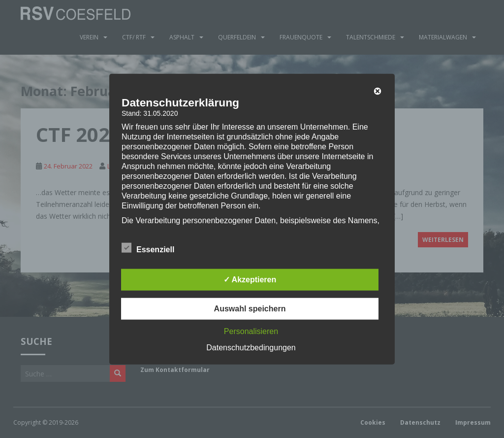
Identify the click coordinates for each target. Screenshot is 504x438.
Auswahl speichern (250, 309)
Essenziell (148, 248)
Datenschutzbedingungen (251, 348)
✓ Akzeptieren (250, 280)
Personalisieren (251, 331)
